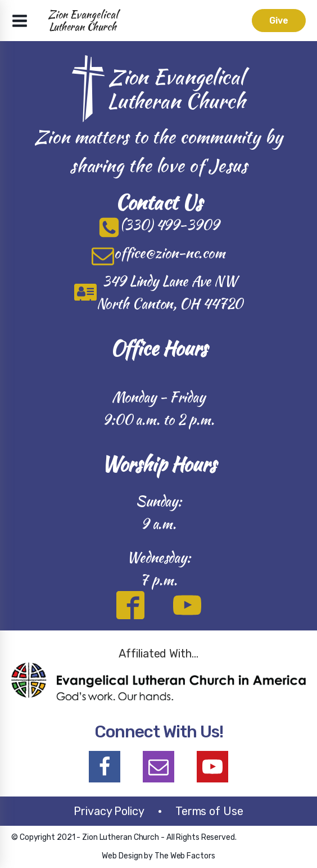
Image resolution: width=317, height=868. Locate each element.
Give (279, 21)
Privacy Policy (109, 811)
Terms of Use (209, 811)
